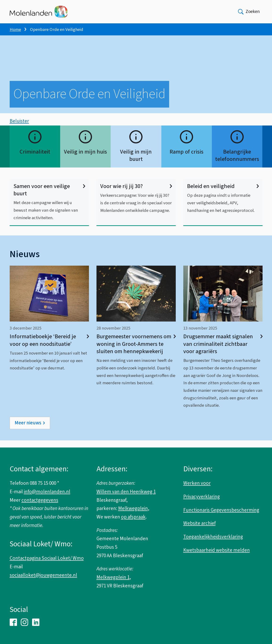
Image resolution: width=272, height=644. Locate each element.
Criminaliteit (35, 159)
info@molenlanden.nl (47, 492)
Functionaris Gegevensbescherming (221, 510)
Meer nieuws (28, 430)
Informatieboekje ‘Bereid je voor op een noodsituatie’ (49, 347)
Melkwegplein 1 (113, 577)
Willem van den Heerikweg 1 (126, 492)
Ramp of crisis (186, 159)
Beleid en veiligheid (223, 193)
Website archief (199, 523)
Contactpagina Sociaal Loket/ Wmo (47, 558)
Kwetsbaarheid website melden (217, 550)
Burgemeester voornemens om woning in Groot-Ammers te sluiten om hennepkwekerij (136, 351)
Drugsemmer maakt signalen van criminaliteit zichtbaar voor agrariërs (223, 351)
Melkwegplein (133, 508)
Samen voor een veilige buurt (49, 197)
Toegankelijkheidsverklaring (213, 537)
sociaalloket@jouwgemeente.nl (43, 575)
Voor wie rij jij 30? (136, 193)
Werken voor (197, 483)
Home (15, 29)
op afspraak (133, 517)
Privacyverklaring (202, 497)
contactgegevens (40, 500)
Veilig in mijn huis (85, 159)
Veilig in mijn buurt (136, 163)
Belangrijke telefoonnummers (237, 163)
